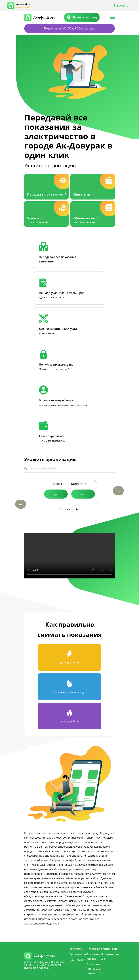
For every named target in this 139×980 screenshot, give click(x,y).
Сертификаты (110, 949)
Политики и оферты (94, 956)
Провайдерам (78, 954)
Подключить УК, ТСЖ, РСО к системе (69, 28)
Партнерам (77, 960)
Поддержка (94, 949)
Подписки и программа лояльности (94, 969)
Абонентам (76, 949)
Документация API (110, 956)
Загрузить (121, 5)
